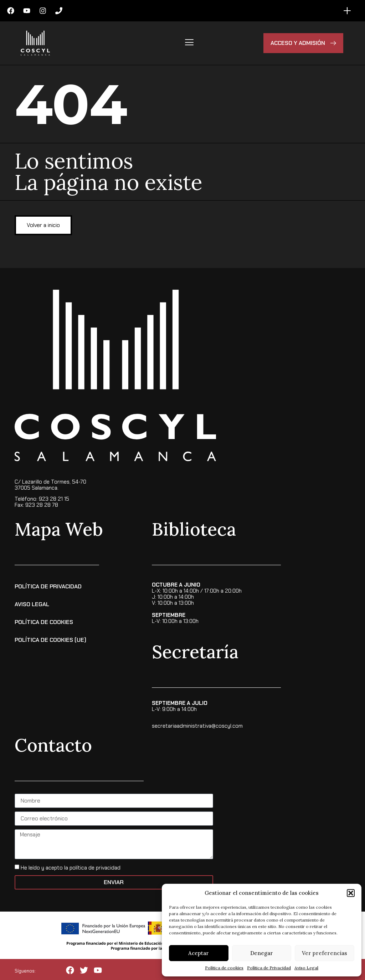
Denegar (262, 953)
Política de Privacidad (269, 968)
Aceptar (199, 953)
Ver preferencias (325, 953)
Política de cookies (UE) (50, 639)
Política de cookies (224, 968)
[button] (351, 893)
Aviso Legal (306, 968)
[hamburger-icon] (189, 43)
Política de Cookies (44, 622)
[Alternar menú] (347, 11)
